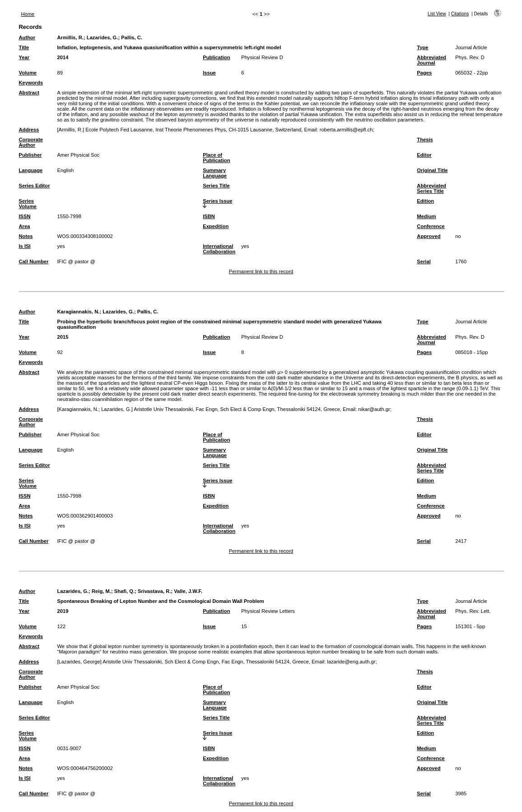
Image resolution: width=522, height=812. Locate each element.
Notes (26, 236)
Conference (431, 226)
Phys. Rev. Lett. (473, 611)
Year (24, 57)
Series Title (216, 186)
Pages (424, 73)
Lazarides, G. (103, 37)
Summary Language (215, 173)
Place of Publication (216, 158)
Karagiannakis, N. (79, 312)
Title (24, 47)
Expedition (216, 226)
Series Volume (28, 204)
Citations (460, 14)
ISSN (25, 216)
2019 (63, 611)
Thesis (425, 140)
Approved (429, 236)
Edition (425, 201)
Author (27, 37)
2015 (63, 337)
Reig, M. (101, 591)
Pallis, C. (132, 37)
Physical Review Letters (268, 611)
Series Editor (35, 186)
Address (29, 130)
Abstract (29, 93)
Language (31, 170)
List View (437, 14)
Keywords (31, 83)
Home (28, 14)
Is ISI (25, 246)
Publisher (30, 155)
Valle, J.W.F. (188, 591)
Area (25, 226)
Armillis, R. (70, 37)
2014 (63, 57)
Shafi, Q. (124, 591)
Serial (424, 261)
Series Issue (217, 201)
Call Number (34, 261)
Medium (426, 216)
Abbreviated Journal (431, 60)
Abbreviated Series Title (431, 188)
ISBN (209, 216)
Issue (209, 73)
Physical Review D (262, 57)
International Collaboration (219, 249)
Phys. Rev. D (470, 57)
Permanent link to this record (261, 271)
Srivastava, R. (154, 591)
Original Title (432, 170)
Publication (216, 57)
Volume (28, 73)
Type (422, 47)
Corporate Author (31, 142)
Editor (424, 155)
